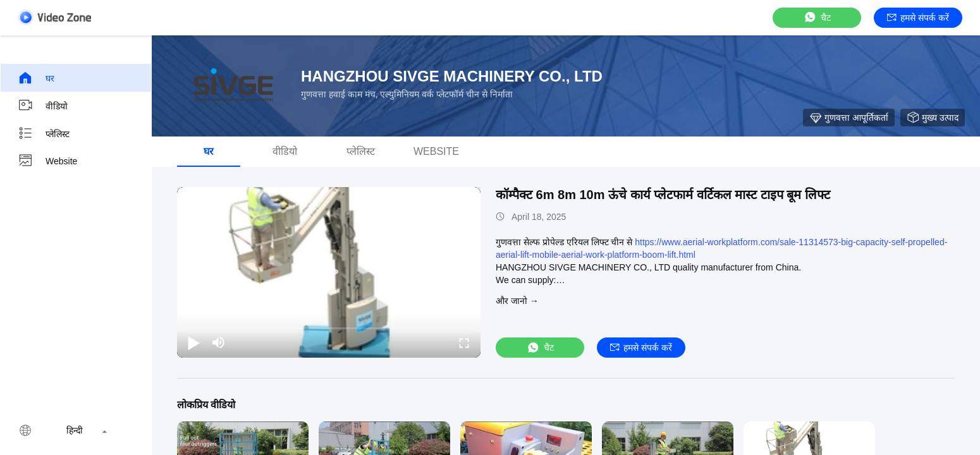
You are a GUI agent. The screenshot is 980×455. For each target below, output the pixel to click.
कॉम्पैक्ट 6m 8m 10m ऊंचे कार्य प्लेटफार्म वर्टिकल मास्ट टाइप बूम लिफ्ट (663, 195)
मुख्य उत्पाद (933, 118)
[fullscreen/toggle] (464, 343)
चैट (817, 17)
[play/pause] (193, 343)
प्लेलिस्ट (44, 133)
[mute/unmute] (219, 343)
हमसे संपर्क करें (918, 18)
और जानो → (517, 301)
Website (47, 161)
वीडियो (43, 106)
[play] (329, 272)
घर (36, 78)
